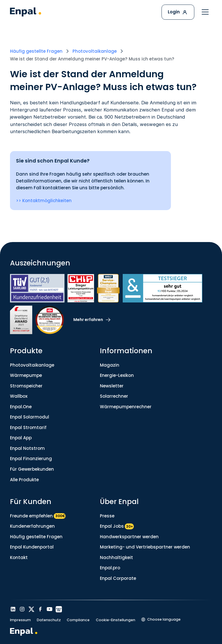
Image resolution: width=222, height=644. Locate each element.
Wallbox (19, 396)
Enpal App (21, 438)
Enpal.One (21, 407)
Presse (107, 516)
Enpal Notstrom (27, 448)
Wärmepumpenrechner (126, 407)
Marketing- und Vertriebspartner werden (145, 547)
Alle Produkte (24, 480)
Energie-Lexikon (117, 375)
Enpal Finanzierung (31, 459)
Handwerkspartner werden (129, 537)
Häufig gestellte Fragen (36, 537)
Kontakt (19, 557)
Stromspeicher (26, 386)
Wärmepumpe (26, 375)
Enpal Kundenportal (32, 547)
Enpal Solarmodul (30, 417)
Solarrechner (114, 396)
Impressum (20, 620)
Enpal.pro (110, 568)
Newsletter (112, 386)
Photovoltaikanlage (32, 365)
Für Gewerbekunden (32, 469)
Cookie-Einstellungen (116, 620)
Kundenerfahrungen (32, 526)
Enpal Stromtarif (28, 427)
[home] (26, 12)
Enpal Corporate (118, 578)
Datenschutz (49, 620)
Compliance (78, 620)
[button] (205, 12)
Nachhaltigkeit (116, 557)
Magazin (110, 365)
